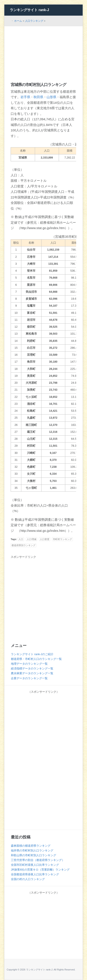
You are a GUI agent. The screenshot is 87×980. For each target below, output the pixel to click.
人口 (21, 539)
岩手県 (25, 97)
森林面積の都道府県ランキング (31, 846)
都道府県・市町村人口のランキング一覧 (36, 659)
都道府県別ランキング (23, 545)
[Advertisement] (43, 50)
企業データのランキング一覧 (29, 678)
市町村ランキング (62, 539)
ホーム (18, 21)
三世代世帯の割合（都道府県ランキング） (38, 860)
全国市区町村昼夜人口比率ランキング (35, 865)
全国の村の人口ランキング (28, 879)
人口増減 (32, 539)
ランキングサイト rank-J (29, 10)
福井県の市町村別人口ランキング (32, 850)
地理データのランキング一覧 (29, 664)
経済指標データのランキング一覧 (32, 668)
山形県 (51, 97)
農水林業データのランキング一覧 (32, 673)
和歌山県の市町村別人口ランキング (33, 855)
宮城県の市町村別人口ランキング (38, 85)
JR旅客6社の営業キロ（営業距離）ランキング (40, 870)
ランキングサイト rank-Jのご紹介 (32, 654)
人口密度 (45, 539)
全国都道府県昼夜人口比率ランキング (35, 874)
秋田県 (38, 97)
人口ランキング (34, 21)
